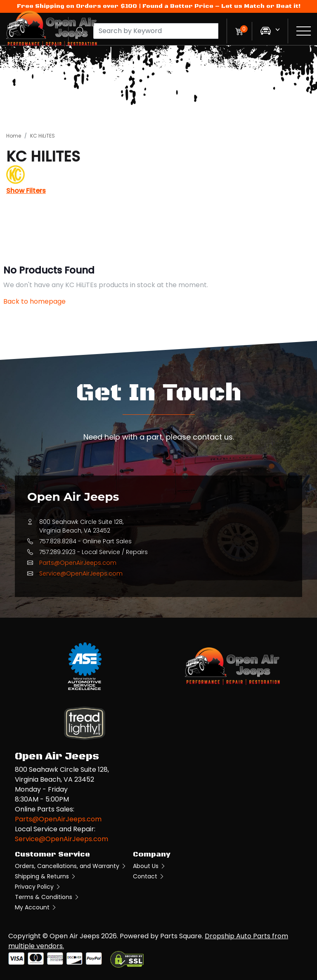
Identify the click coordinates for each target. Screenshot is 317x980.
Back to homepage (34, 301)
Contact (149, 876)
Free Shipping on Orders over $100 (77, 6)
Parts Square (181, 936)
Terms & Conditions (47, 897)
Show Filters (26, 191)
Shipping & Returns (46, 876)
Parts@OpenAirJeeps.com (78, 563)
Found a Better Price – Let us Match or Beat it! (221, 6)
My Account (36, 907)
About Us (149, 866)
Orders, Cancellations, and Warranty (71, 866)
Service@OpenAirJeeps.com (81, 573)
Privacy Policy (38, 887)
